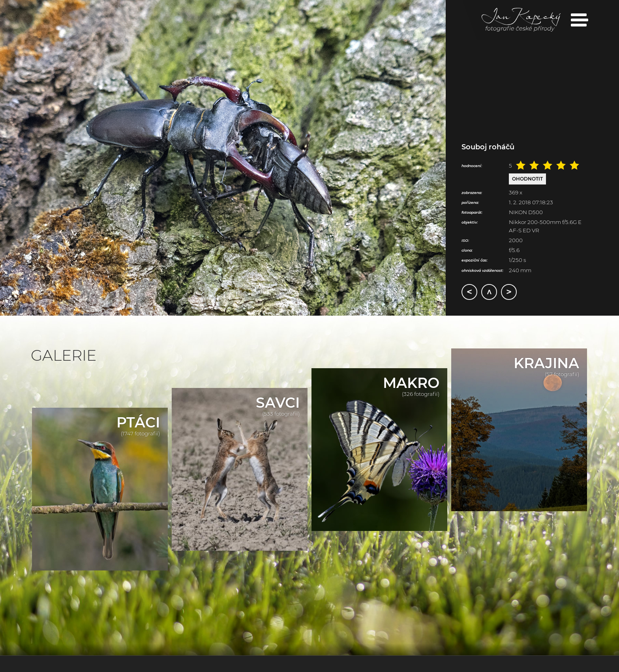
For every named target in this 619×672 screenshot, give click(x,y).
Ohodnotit (527, 179)
